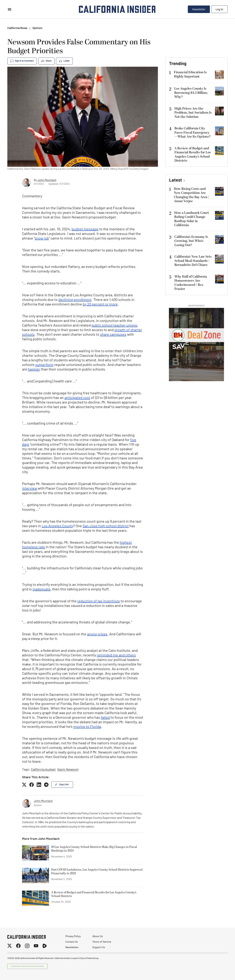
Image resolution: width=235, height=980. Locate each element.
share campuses (113, 335)
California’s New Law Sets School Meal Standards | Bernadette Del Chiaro (193, 261)
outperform (44, 365)
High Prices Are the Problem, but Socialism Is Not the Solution (193, 113)
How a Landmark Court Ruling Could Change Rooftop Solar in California (192, 219)
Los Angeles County (57, 526)
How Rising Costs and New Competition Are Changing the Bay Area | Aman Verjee (191, 195)
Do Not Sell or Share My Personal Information (27, 966)
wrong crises (97, 634)
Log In (219, 9)
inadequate (41, 590)
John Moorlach (47, 180)
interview (30, 489)
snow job (42, 239)
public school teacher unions (114, 326)
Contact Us (72, 942)
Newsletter (199, 9)
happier (34, 370)
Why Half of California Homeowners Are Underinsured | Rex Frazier (191, 283)
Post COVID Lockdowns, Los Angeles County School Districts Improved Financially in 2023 (97, 872)
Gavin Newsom (68, 770)
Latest (176, 180)
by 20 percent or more (100, 305)
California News (17, 28)
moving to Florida (87, 727)
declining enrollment (75, 300)
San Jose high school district (106, 526)
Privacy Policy (73, 936)
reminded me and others (116, 655)
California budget (43, 770)
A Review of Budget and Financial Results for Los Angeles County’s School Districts (94, 894)
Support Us (99, 947)
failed (105, 718)
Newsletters (72, 947)
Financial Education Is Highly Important (190, 74)
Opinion (37, 28)
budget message (85, 229)
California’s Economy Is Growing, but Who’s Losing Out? (191, 241)
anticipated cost (77, 398)
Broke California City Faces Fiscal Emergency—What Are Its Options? (193, 132)
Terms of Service (102, 942)
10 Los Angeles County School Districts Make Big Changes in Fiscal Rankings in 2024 (94, 849)
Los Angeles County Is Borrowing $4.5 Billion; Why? (191, 93)
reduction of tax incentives (99, 601)
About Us (98, 936)
